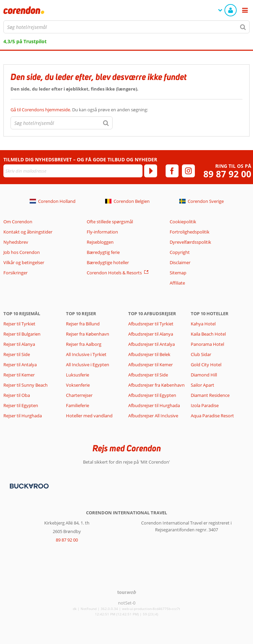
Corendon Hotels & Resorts (114, 273)
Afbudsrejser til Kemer (150, 365)
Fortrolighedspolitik (190, 232)
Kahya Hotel (203, 324)
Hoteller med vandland (89, 416)
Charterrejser (79, 395)
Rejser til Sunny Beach (26, 385)
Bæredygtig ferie (103, 252)
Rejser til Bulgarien (22, 334)
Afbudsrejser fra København (156, 385)
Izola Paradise (205, 405)
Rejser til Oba (17, 395)
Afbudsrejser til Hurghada (154, 405)
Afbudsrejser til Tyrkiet (151, 324)
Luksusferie (78, 375)
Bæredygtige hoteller (108, 262)
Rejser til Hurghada (23, 416)
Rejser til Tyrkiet (19, 324)
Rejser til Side (17, 354)
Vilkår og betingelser (24, 262)
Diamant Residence (210, 395)
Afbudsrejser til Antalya (151, 344)
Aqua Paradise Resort (212, 416)
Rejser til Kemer (19, 375)
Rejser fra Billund (83, 324)
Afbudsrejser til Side (148, 375)
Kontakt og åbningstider (28, 232)
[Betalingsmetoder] (28, 486)
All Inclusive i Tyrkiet (87, 354)
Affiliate (177, 283)
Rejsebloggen (100, 242)
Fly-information (102, 232)
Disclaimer (180, 262)
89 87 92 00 (227, 174)
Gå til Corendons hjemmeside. (41, 110)
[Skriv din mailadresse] (73, 171)
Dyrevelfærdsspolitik (190, 242)
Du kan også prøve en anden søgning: (79, 110)
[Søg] (243, 27)
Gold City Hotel (206, 365)
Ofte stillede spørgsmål (110, 222)
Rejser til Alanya (19, 344)
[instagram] (188, 171)
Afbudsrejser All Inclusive (153, 416)
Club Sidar (201, 354)
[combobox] (126, 27)
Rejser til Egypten (21, 405)
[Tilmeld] (151, 171)
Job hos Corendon (22, 252)
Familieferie (78, 405)
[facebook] (172, 171)
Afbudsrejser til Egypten (152, 395)
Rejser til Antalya (20, 365)
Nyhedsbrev (16, 242)
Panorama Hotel (207, 344)
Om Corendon (18, 222)
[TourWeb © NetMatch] (127, 592)
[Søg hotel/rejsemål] (126, 27)
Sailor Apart (203, 385)
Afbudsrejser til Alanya (151, 334)
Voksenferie (78, 385)
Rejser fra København (88, 334)
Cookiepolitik (183, 222)
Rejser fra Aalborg (84, 344)
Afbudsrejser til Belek (149, 354)
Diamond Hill (204, 375)
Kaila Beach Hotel (208, 334)
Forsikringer (15, 273)
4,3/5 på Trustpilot (25, 41)
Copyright (180, 252)
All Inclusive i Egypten (88, 365)
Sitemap (178, 273)
